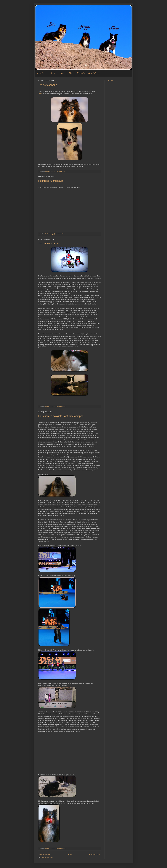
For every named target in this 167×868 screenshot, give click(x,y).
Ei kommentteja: (61, 171)
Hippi (52, 73)
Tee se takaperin (48, 85)
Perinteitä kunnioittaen (51, 181)
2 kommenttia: (61, 234)
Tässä (40, 94)
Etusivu (41, 73)
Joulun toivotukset (48, 243)
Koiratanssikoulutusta (89, 73)
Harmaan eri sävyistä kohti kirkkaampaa (61, 416)
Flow (62, 73)
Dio (71, 73)
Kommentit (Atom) (48, 858)
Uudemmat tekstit (44, 854)
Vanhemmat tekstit (95, 854)
